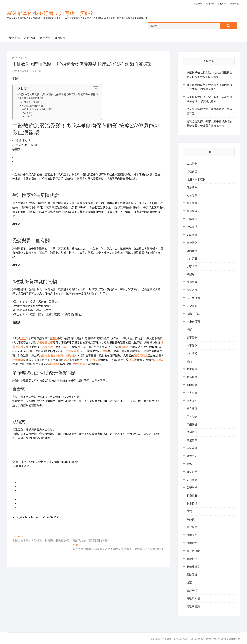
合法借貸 (192, 227)
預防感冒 (158, 360)
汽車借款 (192, 345)
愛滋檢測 (72, 356)
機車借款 (192, 338)
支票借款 (192, 306)
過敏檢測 (192, 559)
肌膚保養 (192, 496)
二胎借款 (192, 164)
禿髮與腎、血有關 (31, 102)
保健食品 (192, 172)
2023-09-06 (20, 58)
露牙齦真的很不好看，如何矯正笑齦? (50, 13)
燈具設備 (192, 409)
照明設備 (192, 385)
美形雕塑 (192, 488)
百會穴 (30, 113)
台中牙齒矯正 (80, 364)
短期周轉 (192, 480)
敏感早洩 (127, 347)
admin (24, 71)
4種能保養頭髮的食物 (32, 106)
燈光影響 (192, 393)
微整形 (191, 274)
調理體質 (192, 527)
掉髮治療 (192, 290)
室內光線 (192, 251)
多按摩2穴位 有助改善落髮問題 (37, 109)
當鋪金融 (210, 4)
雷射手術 (192, 590)
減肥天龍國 (141, 356)
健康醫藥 (234, 4)
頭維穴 (30, 116)
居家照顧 (192, 266)
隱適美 (94, 360)
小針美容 (192, 258)
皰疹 (54, 338)
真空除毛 (192, 472)
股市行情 (192, 504)
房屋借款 (192, 282)
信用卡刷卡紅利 (196, 179)
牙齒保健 (192, 424)
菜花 (66, 360)
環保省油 (192, 432)
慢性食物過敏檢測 (53, 356)
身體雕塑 (192, 543)
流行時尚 (222, 4)
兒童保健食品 (74, 351)
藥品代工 (192, 519)
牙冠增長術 (46, 347)
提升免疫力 (193, 298)
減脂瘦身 (192, 377)
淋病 (131, 360)
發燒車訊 (198, 4)
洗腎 (23, 338)
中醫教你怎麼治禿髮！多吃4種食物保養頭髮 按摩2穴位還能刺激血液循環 (57, 94)
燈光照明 (192, 401)
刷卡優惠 (192, 203)
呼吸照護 (54, 364)
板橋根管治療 (45, 343)
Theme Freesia (212, 639)
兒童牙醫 (192, 195)
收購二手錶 (193, 314)
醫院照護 (192, 575)
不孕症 (104, 351)
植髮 (189, 330)
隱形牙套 (18, 360)
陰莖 (189, 583)
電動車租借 (193, 598)
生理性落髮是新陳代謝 (33, 98)
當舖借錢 (192, 440)
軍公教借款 (193, 551)
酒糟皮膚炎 (193, 567)
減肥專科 (192, 369)
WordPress (235, 639)
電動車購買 (193, 606)
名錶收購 (192, 235)
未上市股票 (193, 322)
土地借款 (192, 243)
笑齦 (63, 347)
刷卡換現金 (193, 211)
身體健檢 (192, 535)
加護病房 (192, 219)
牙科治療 (192, 417)
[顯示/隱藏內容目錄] (94, 89)
